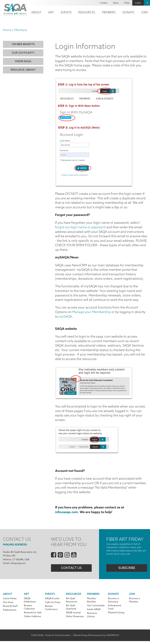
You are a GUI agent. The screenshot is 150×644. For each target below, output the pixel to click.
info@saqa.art (18, 566)
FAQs (127, 3)
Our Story (8, 605)
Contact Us (71, 571)
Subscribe (127, 571)
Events (66, 12)
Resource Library (23, 70)
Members (109, 12)
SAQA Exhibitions (30, 603)
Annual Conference (51, 611)
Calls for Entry (53, 605)
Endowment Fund (115, 610)
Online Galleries (32, 619)
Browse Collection (29, 610)
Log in (138, 3)
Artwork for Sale (33, 616)
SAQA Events (52, 601)
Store (116, 3)
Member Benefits (23, 44)
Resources (87, 12)
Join (132, 596)
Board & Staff (10, 609)
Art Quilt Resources (72, 603)
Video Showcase (75, 619)
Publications (10, 613)
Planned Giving (116, 616)
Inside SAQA (23, 61)
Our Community (23, 53)
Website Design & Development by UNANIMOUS (96, 638)
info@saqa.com (67, 515)
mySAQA (65, 318)
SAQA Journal (73, 616)
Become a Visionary (113, 603)
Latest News (10, 601)
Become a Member (134, 603)
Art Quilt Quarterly (71, 610)
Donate (128, 12)
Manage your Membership (91, 313)
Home (7, 30)
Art (51, 12)
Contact (103, 3)
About (36, 12)
